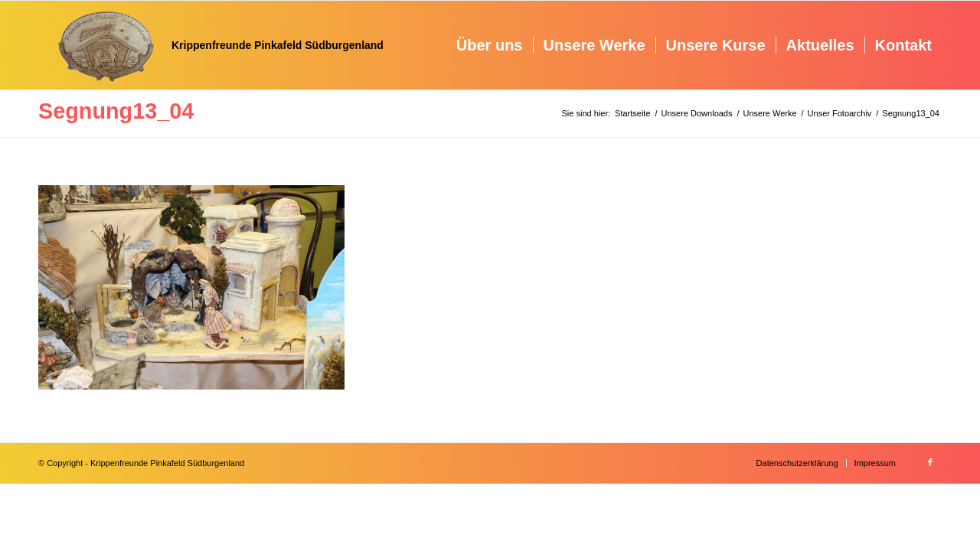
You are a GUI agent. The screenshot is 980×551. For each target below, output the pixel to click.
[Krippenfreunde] (211, 45)
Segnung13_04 (116, 111)
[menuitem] (490, 45)
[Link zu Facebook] (930, 462)
